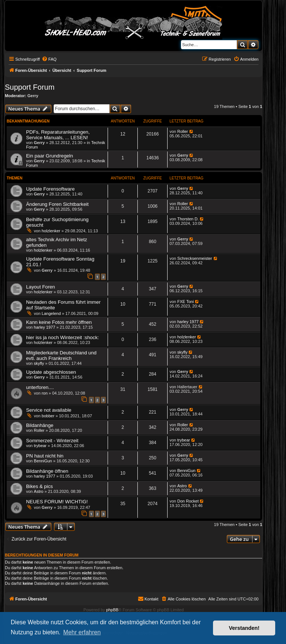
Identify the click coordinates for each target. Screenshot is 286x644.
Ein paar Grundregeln (50, 156)
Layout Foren (41, 287)
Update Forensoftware (50, 189)
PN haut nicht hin (45, 456)
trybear (40, 446)
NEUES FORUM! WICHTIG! (57, 502)
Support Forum (30, 87)
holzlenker (51, 231)
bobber (48, 416)
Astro (39, 491)
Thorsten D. (188, 219)
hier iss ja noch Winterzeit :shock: (63, 337)
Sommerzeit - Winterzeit (52, 441)
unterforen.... (40, 387)
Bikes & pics (39, 486)
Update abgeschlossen (51, 372)
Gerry (33, 96)
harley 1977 (45, 327)
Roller (183, 131)
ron (45, 393)
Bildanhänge (40, 425)
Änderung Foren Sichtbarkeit (57, 204)
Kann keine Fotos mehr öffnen (59, 322)
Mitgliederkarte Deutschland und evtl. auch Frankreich (61, 356)
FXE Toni (185, 302)
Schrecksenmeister (195, 258)
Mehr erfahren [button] (82, 632)
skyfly (39, 363)
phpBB (112, 610)
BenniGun (43, 461)
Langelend (51, 313)
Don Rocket (188, 501)
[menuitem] (49, 59)
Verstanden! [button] (244, 628)
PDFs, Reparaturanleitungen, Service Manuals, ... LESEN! (58, 135)
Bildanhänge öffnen (47, 471)
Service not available (49, 410)
